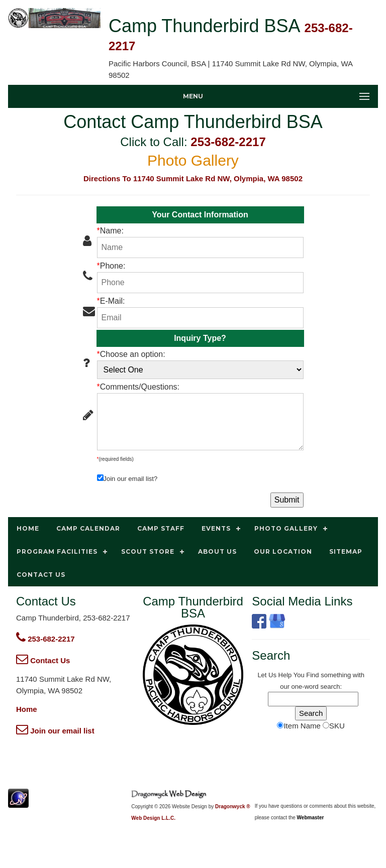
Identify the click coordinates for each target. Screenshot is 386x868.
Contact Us (43, 660)
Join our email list (55, 731)
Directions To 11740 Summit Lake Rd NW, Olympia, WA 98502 (193, 178)
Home (27, 709)
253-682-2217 (228, 142)
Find (312, 675)
